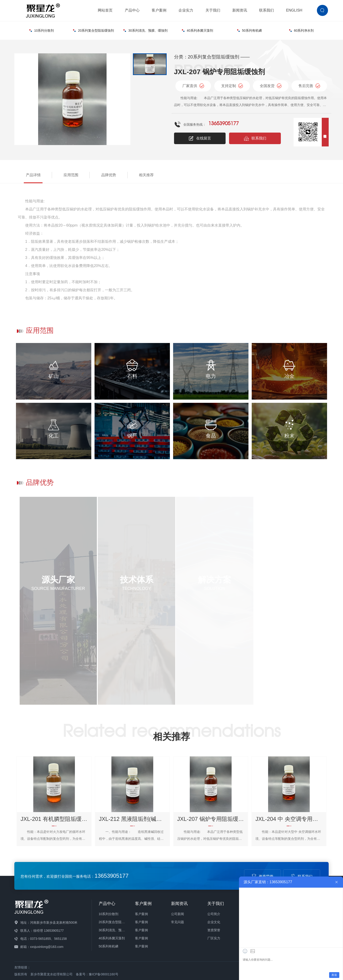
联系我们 (266, 10)
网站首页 (105, 10)
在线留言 (200, 138)
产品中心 (132, 10)
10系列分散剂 (42, 30)
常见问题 (178, 922)
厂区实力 (214, 938)
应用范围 (71, 175)
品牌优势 (109, 175)
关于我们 (213, 10)
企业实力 (186, 10)
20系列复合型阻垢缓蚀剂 (93, 30)
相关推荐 (146, 175)
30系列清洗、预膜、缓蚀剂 (145, 30)
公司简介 (214, 914)
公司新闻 (178, 914)
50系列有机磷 (250, 30)
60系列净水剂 (302, 30)
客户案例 (159, 10)
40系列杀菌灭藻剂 (198, 30)
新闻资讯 (240, 10)
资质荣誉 (214, 930)
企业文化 (214, 922)
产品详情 (33, 175)
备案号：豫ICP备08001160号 (97, 974)
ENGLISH (294, 10)
